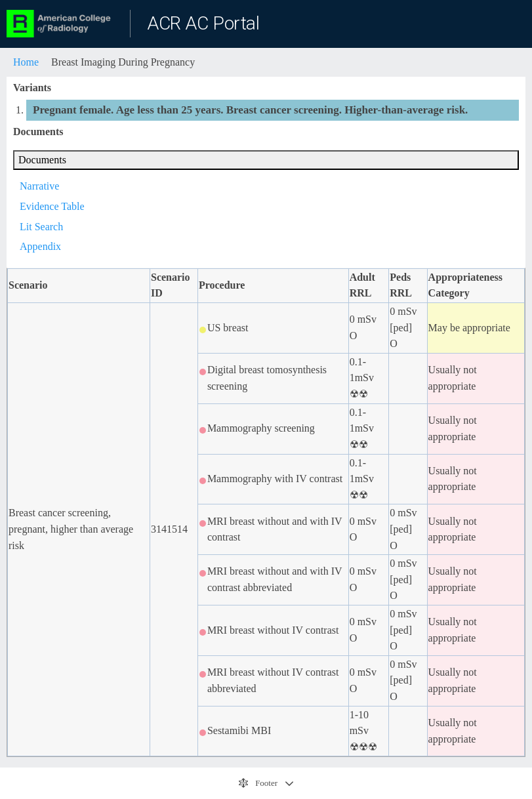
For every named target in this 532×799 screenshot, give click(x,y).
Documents (42, 160)
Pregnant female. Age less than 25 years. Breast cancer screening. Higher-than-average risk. (250, 110)
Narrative (39, 186)
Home (26, 62)
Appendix (40, 246)
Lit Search (41, 227)
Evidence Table (52, 206)
